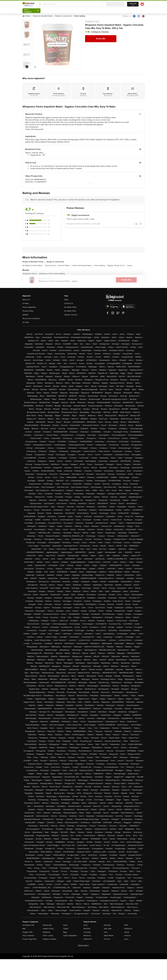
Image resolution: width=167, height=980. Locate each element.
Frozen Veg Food (29, 939)
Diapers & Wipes (50, 939)
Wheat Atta (47, 925)
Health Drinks (48, 929)
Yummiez (87, 932)
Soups (130, 265)
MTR (126, 925)
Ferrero (107, 939)
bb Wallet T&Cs (70, 311)
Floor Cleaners (28, 936)
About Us (26, 300)
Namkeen (47, 932)
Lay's (126, 939)
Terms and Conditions (31, 318)
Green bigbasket (29, 307)
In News (26, 303)
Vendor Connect (71, 315)
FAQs (66, 300)
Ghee (65, 925)
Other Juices (48, 936)
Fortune (127, 936)
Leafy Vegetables (70, 936)
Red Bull (87, 929)
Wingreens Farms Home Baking (52, 274)
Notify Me (101, 39)
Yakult (127, 932)
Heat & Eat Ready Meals (83, 265)
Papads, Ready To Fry (117, 265)
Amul (86, 925)
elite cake (108, 929)
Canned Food (51, 265)
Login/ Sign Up (133, 4)
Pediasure (128, 929)
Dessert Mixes (65, 265)
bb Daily (26, 322)
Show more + (83, 945)
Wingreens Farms (92, 21)
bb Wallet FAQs (70, 307)
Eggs (65, 932)
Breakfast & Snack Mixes (33, 265)
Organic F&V (28, 932)
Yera (106, 932)
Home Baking (100, 265)
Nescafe (107, 925)
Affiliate (25, 315)
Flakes (66, 929)
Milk (24, 929)
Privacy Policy (28, 311)
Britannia (87, 936)
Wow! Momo (109, 936)
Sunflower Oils (28, 925)
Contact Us (69, 303)
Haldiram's (88, 939)
